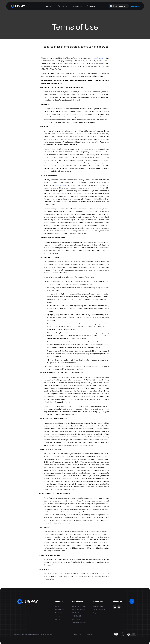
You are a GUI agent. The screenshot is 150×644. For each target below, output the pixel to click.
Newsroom (59, 613)
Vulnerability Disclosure (79, 606)
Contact (58, 619)
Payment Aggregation (78, 609)
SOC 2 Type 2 (76, 619)
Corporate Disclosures (79, 622)
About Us (58, 606)
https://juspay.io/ (99, 58)
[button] (119, 6)
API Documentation (99, 609)
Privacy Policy (61, 185)
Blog (95, 613)
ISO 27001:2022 (76, 616)
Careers (58, 616)
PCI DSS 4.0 (75, 613)
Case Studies (60, 609)
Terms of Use (89, 634)
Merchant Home (98, 606)
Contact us (136, 6)
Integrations (78, 6)
